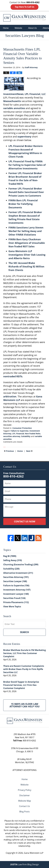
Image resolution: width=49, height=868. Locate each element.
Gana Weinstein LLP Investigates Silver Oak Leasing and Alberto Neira (27, 255)
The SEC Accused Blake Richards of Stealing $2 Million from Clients (26, 266)
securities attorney (12, 436)
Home (6, 28)
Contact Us (24, 806)
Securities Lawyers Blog (24, 18)
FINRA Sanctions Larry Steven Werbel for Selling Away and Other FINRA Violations (26, 231)
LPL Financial (18, 434)
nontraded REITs (13, 376)
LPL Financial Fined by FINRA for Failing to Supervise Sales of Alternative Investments (27, 165)
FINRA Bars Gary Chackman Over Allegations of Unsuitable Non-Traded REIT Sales (27, 243)
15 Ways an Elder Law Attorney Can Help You (25, 705)
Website (18, 28)
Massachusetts (12, 101)
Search (24, 632)
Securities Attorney (16, 577)
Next (29, 451)
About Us (32, 28)
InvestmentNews (13, 94)
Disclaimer (25, 795)
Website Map (25, 801)
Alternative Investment (18, 573)
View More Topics (12, 606)
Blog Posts (24, 812)
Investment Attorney (17, 590)
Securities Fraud (14, 598)
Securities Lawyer (15, 581)
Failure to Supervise (20, 431)
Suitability (26, 436)
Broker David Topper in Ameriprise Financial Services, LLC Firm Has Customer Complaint (21, 685)
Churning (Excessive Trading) (21, 564)
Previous (9, 451)
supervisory (24, 137)
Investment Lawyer (16, 594)
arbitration (10, 396)
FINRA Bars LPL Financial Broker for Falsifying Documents (23, 204)
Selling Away (13, 560)
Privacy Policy (25, 790)
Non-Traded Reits (33, 434)
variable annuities (14, 108)
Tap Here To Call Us (24, 7)
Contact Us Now (25, 521)
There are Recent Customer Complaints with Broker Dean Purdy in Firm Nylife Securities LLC (24, 669)
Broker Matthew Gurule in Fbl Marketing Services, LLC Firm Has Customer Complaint (24, 653)
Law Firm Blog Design (24, 864)
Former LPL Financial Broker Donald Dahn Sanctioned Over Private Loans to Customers (26, 192)
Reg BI (10, 556)
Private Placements (16, 602)
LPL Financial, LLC (35, 94)
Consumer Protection (22, 428)
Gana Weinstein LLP (34, 853)
